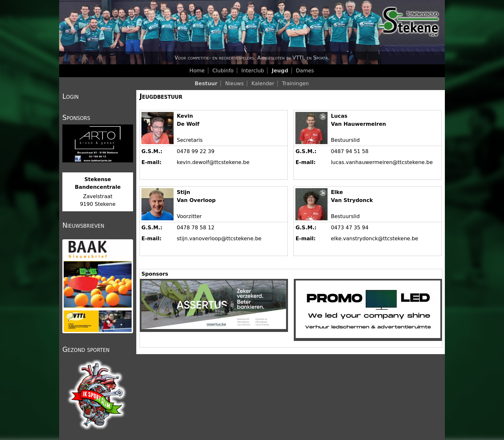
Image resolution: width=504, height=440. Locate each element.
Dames (305, 71)
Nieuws (234, 83)
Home (197, 71)
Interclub (253, 71)
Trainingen (295, 83)
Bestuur (206, 83)
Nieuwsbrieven (83, 225)
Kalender (263, 83)
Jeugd (280, 71)
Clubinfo (223, 71)
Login (71, 96)
